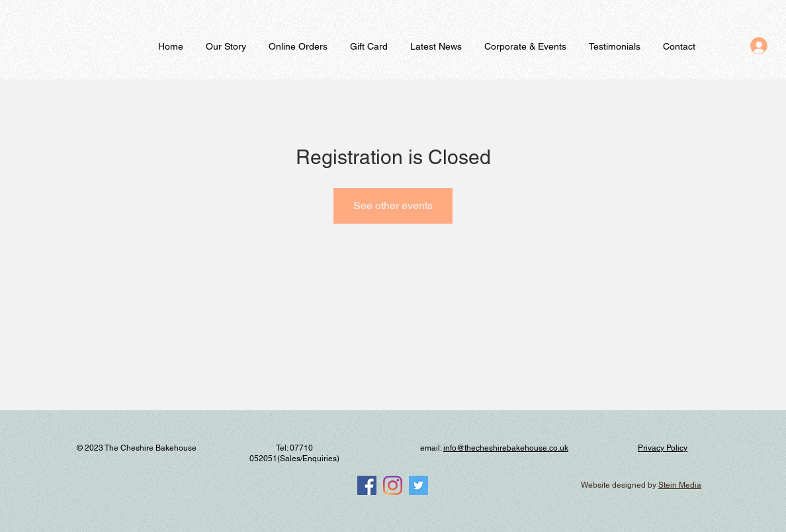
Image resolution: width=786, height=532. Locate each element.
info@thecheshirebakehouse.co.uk (506, 448)
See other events (393, 205)
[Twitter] (418, 485)
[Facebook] (367, 485)
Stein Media (680, 485)
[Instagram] (393, 485)
